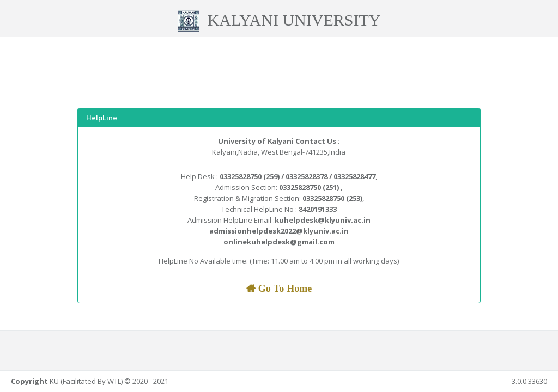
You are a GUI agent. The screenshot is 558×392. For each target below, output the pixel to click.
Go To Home (284, 289)
